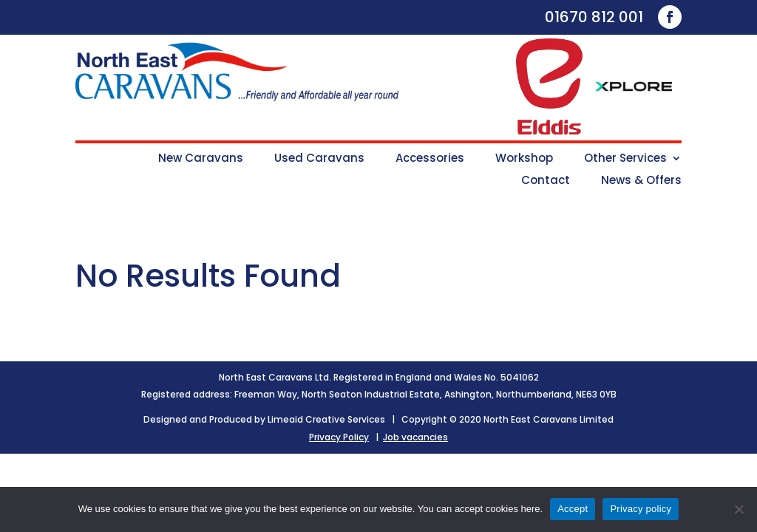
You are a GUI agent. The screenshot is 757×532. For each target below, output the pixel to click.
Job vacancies (415, 437)
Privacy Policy (339, 437)
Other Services (625, 159)
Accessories (430, 159)
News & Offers (641, 181)
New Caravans (201, 159)
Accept (573, 509)
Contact (546, 181)
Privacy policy (641, 509)
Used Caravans (319, 159)
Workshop (524, 159)
